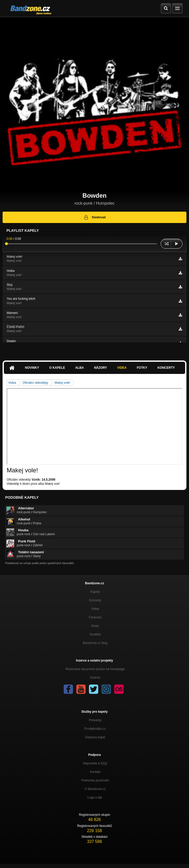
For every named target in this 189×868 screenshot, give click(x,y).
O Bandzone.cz (95, 789)
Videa (122, 368)
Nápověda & (95, 763)
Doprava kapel (95, 737)
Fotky (142, 368)
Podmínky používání (95, 780)
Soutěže (95, 634)
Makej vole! (63, 383)
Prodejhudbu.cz (95, 729)
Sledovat (94, 217)
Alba (80, 368)
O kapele (57, 368)
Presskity (95, 720)
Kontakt (95, 772)
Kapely (95, 592)
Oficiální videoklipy (35, 383)
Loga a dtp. (95, 797)
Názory (101, 368)
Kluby (95, 626)
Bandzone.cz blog (95, 643)
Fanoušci (95, 617)
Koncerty (166, 368)
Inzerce (95, 678)
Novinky (32, 368)
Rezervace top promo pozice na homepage (95, 669)
